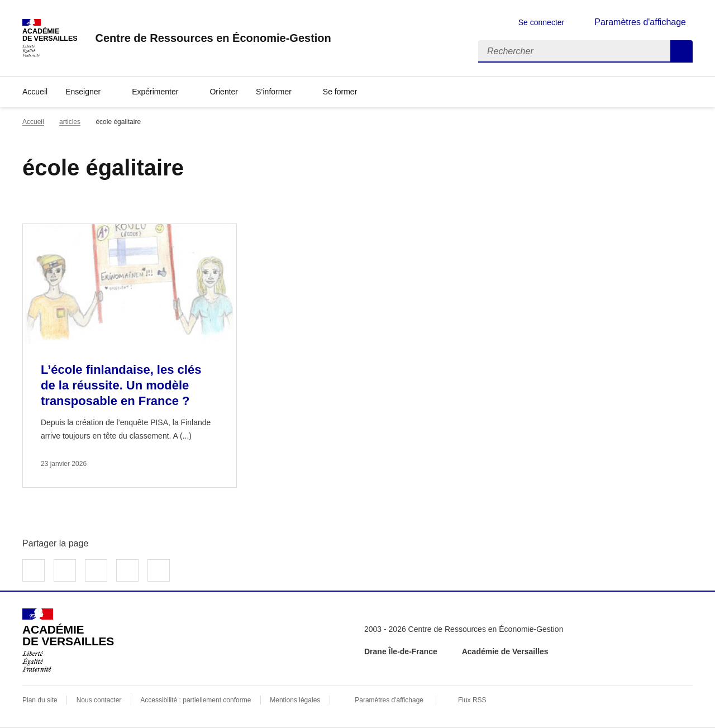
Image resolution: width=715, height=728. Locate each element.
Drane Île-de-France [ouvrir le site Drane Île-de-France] (401, 651)
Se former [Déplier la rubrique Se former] (340, 92)
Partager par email (127, 570)
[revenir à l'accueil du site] (213, 38)
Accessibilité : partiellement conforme (196, 700)
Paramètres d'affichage (389, 700)
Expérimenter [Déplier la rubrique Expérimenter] (155, 92)
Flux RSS (472, 700)
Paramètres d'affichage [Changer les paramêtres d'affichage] (640, 22)
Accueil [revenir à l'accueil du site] (35, 92)
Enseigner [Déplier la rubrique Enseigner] (83, 92)
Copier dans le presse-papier (159, 570)
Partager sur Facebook (34, 570)
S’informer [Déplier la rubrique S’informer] (274, 92)
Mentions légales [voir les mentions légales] (295, 700)
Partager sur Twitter (65, 570)
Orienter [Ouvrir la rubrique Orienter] (224, 92)
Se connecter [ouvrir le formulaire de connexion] (542, 22)
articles (70, 122)
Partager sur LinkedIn (96, 570)
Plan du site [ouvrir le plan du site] (40, 700)
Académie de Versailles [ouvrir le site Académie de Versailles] (505, 651)
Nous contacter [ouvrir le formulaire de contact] (99, 700)
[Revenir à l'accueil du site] (68, 640)
